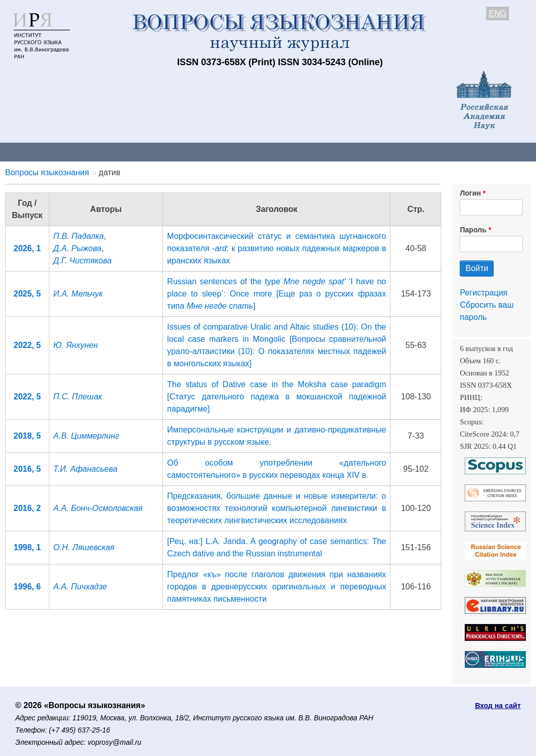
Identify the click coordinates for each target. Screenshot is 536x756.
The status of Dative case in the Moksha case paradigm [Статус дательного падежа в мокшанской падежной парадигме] (276, 397)
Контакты (89, 152)
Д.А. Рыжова (78, 248)
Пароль (473, 230)
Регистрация (484, 293)
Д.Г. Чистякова (82, 261)
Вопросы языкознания (47, 172)
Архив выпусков (285, 152)
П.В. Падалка (79, 236)
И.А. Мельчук (78, 294)
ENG (498, 13)
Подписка (354, 152)
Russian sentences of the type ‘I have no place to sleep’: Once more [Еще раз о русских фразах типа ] (276, 294)
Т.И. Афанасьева (86, 469)
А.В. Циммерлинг (86, 436)
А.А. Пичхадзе (80, 587)
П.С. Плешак (78, 397)
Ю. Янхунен (76, 345)
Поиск (514, 152)
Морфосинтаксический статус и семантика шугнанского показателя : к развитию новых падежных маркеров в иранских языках (276, 248)
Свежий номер (207, 152)
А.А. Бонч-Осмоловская (98, 508)
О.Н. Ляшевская (84, 547)
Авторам (144, 152)
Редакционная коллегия (438, 152)
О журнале (31, 152)
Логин (470, 193)
